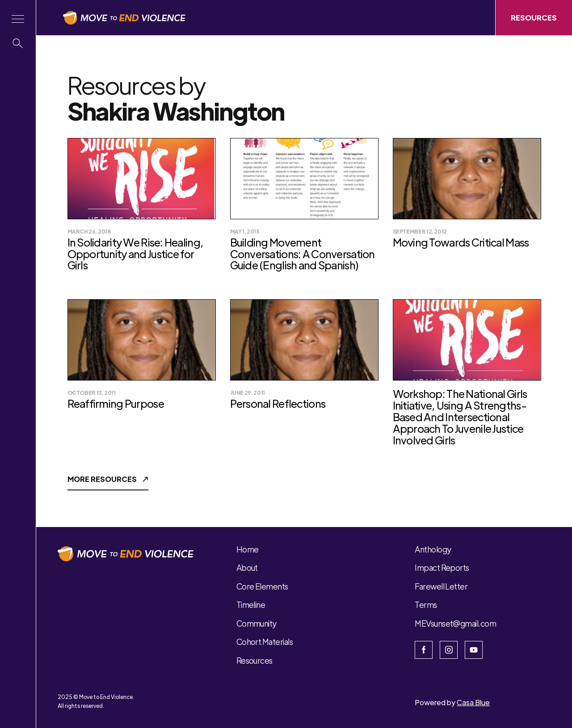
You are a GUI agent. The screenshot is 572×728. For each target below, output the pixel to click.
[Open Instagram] (449, 650)
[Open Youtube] (474, 650)
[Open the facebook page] (424, 650)
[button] (18, 19)
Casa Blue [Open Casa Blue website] (473, 702)
